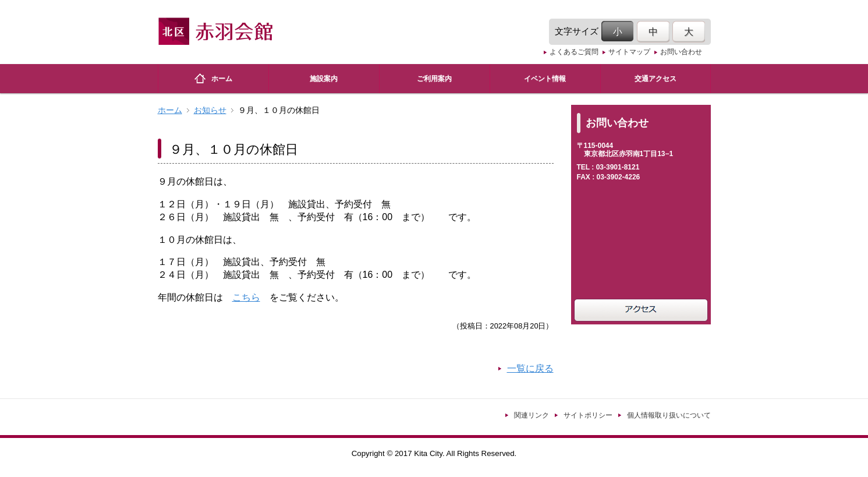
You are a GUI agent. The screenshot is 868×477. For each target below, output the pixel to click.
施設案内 (324, 78)
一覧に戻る (530, 368)
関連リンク (532, 415)
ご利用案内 (434, 78)
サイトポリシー (588, 415)
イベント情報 (545, 78)
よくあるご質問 (574, 52)
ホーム (170, 110)
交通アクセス (656, 78)
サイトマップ (629, 52)
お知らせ (210, 110)
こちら (246, 297)
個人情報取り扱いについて (669, 415)
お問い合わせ (681, 52)
